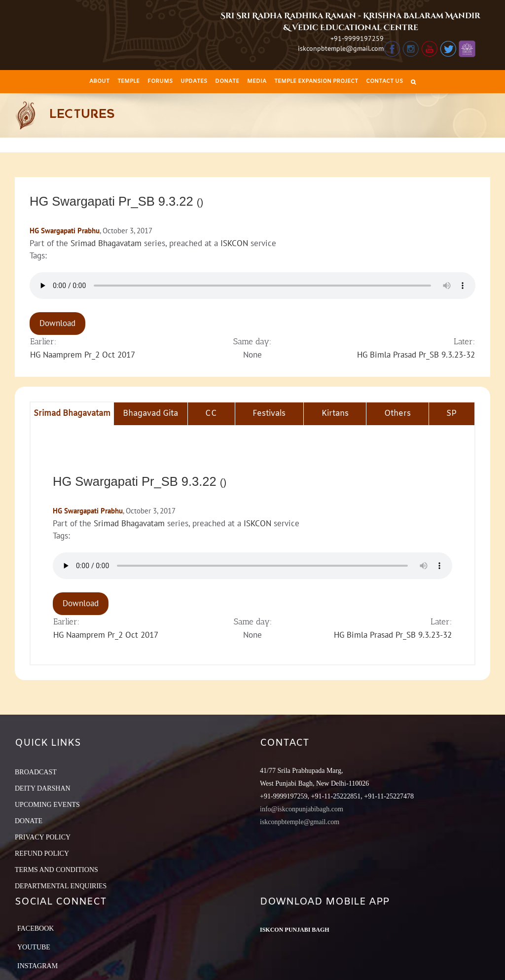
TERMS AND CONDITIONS (56, 870)
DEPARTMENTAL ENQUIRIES (61, 886)
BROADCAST (36, 772)
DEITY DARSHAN (43, 788)
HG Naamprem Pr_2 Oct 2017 (83, 355)
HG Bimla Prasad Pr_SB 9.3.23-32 (416, 355)
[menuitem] (99, 82)
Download (57, 323)
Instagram (37, 966)
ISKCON (234, 243)
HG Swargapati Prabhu (65, 231)
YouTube (34, 947)
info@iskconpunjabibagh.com (302, 809)
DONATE (29, 821)
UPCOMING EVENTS (47, 805)
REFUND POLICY (42, 853)
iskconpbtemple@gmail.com (341, 48)
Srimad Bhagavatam (106, 243)
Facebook (36, 928)
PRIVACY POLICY (43, 837)
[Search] (413, 82)
